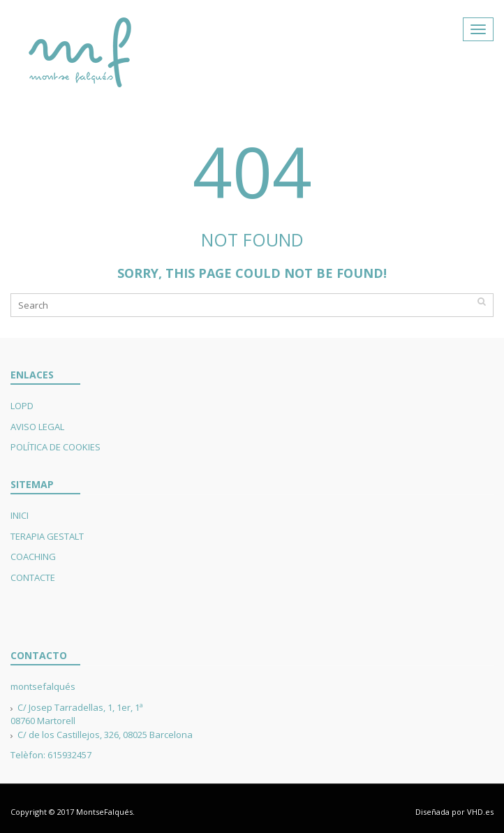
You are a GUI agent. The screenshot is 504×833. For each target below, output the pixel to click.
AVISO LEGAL (37, 427)
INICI (20, 515)
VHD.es (480, 812)
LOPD (22, 406)
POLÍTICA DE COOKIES (55, 447)
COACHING (33, 556)
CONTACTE (33, 577)
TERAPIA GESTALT (47, 536)
